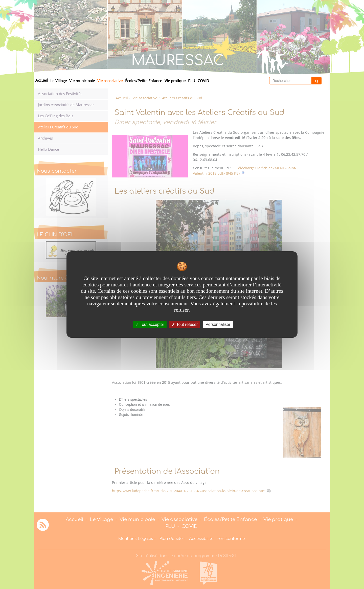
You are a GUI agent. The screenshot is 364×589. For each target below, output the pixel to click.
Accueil (42, 80)
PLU (192, 81)
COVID (203, 81)
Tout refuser (185, 324)
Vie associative (110, 81)
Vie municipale (82, 81)
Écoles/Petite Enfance (144, 81)
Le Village (59, 81)
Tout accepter (150, 324)
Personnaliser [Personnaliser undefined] (218, 324)
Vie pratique (175, 81)
